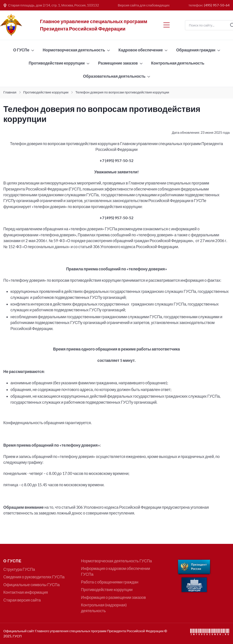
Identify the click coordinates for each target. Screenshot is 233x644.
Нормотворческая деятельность (74, 50)
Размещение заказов (118, 63)
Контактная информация (26, 592)
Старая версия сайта (22, 600)
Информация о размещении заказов (113, 597)
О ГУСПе (21, 50)
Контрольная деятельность (178, 63)
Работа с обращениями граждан (110, 582)
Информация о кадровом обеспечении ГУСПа (115, 571)
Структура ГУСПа (19, 569)
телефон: (209, 5)
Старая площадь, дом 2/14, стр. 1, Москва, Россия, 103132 (51, 5)
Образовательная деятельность (114, 76)
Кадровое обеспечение (141, 50)
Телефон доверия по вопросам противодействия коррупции (122, 92)
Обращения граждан (196, 50)
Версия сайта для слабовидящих (144, 5)
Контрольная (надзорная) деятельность (104, 608)
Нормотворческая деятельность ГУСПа (116, 561)
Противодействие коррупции (57, 63)
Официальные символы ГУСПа (31, 585)
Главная (10, 92)
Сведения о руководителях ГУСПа (34, 577)
